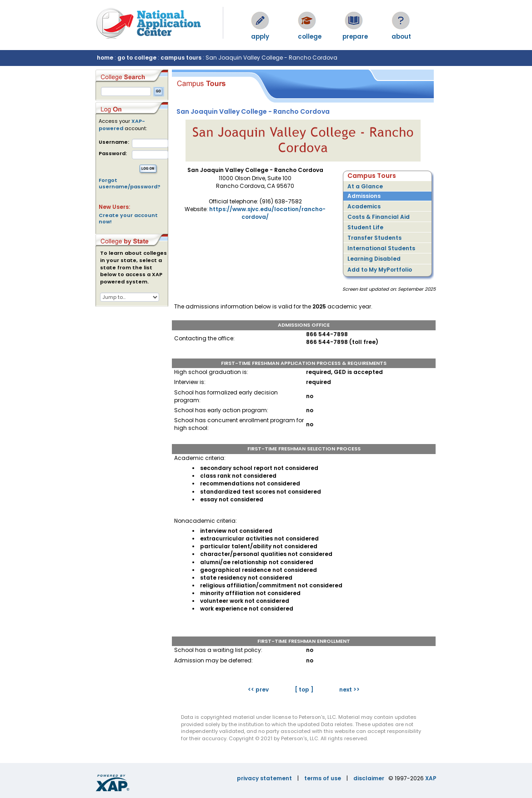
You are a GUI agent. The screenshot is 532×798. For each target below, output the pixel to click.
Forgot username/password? (130, 183)
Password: (113, 154)
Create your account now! (128, 218)
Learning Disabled (374, 259)
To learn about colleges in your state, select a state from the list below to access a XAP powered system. (133, 268)
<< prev (258, 689)
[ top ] (304, 689)
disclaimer (369, 778)
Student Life (365, 227)
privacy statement (264, 778)
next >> (349, 689)
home (105, 58)
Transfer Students (374, 238)
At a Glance (365, 186)
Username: (114, 142)
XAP (431, 778)
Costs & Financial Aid (379, 217)
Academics (364, 206)
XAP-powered (122, 125)
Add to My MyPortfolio (380, 270)
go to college (137, 58)
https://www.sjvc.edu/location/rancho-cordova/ (267, 213)
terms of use (323, 778)
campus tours (181, 58)
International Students (381, 248)
